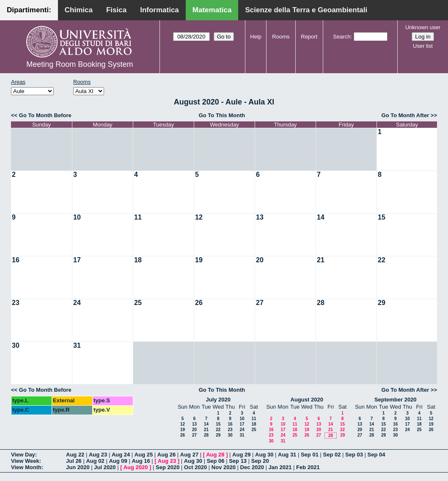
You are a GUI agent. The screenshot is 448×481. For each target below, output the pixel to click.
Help (256, 37)
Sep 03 (354, 455)
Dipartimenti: (29, 10)
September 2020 (396, 400)
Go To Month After (405, 115)
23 (16, 303)
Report (309, 37)
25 (138, 303)
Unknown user (423, 27)
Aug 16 (141, 461)
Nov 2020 (224, 467)
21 (321, 260)
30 (16, 345)
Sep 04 (377, 455)
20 (260, 260)
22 (382, 260)
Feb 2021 (308, 467)
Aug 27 (189, 455)
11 (138, 217)
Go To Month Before (45, 115)
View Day (23, 455)
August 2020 (307, 400)
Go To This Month (222, 115)
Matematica (212, 10)
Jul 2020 (105, 467)
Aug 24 (121, 455)
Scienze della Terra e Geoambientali (306, 10)
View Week (25, 461)
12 (199, 217)
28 (321, 303)
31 (77, 345)
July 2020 (218, 400)
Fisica (116, 10)
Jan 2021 (280, 467)
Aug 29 (241, 455)
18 (138, 260)
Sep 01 (310, 455)
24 (77, 303)
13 (260, 217)
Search (342, 37)
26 (199, 303)
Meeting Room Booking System (80, 64)
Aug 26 (166, 455)
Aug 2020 (136, 467)
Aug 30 (264, 455)
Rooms (281, 37)
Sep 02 (332, 455)
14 (321, 217)
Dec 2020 (252, 467)
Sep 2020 (168, 467)
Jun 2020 (78, 467)
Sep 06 (216, 461)
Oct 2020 (195, 467)
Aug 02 (95, 461)
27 (260, 303)
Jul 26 (74, 461)
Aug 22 (75, 455)
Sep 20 (260, 461)
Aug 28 (215, 455)
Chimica (79, 10)
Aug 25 (144, 455)
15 (382, 217)
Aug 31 (287, 455)
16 (16, 260)
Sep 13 (238, 461)
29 (382, 303)
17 (77, 260)
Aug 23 (98, 455)
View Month (26, 467)
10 (77, 217)
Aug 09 (118, 461)
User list (423, 46)
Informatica (159, 10)
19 (199, 260)
